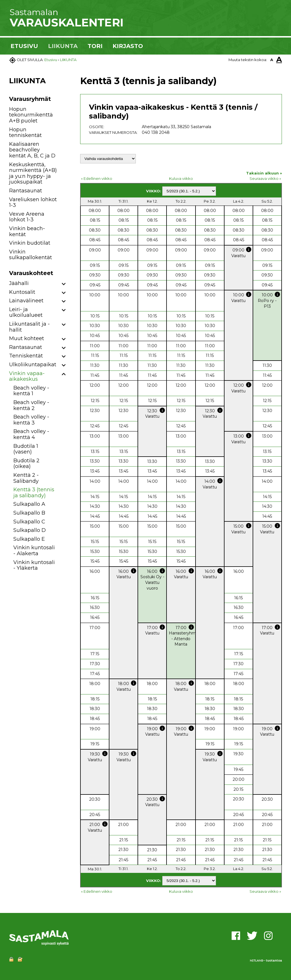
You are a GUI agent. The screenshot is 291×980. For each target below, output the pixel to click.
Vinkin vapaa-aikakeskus (27, 376)
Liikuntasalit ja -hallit (29, 327)
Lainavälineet (26, 301)
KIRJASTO (128, 46)
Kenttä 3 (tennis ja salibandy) (34, 493)
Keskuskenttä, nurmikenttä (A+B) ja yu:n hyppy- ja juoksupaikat (33, 173)
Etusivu (51, 60)
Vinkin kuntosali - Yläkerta (34, 565)
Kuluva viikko (181, 178)
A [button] (272, 60)
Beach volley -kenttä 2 (31, 405)
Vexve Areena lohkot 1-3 (27, 217)
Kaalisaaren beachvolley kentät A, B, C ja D (32, 150)
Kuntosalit (22, 292)
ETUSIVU (24, 46)
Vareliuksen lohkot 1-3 (33, 202)
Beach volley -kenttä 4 (31, 434)
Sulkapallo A (29, 504)
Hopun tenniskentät (25, 133)
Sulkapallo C (29, 522)
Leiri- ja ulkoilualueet (26, 312)
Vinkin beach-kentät (27, 231)
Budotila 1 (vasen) (26, 449)
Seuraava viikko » (265, 178)
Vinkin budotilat (30, 243)
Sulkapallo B (29, 513)
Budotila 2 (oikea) (26, 464)
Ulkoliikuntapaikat (33, 365)
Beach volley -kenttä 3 (31, 420)
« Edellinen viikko (97, 178)
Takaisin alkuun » (264, 173)
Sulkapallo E (29, 539)
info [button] (249, 249)
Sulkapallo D (30, 530)
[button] (64, 284)
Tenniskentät (26, 356)
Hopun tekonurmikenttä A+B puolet (31, 115)
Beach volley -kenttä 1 (31, 391)
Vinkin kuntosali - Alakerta (34, 551)
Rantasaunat (26, 191)
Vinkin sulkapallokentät (31, 255)
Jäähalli (19, 283)
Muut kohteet (27, 338)
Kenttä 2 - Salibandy (26, 478)
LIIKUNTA (63, 46)
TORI (95, 46)
